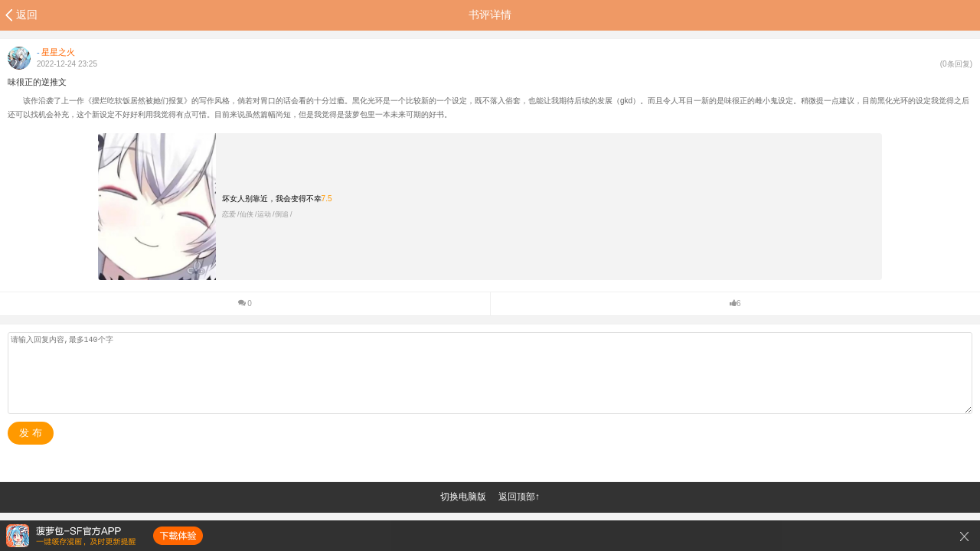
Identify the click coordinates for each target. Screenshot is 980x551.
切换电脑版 (463, 497)
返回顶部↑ (519, 497)
